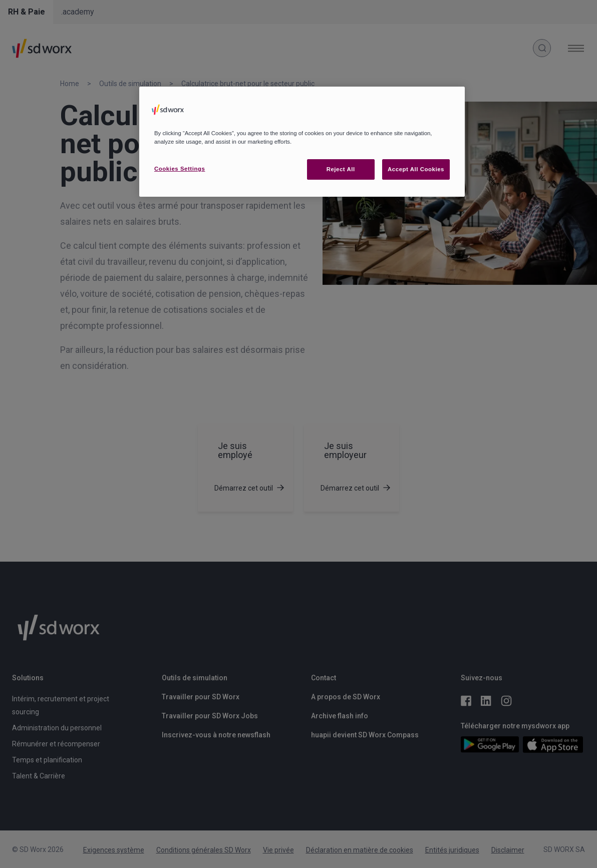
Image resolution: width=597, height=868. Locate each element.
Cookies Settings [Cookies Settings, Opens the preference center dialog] (180, 169)
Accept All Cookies (416, 169)
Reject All (341, 169)
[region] (302, 142)
